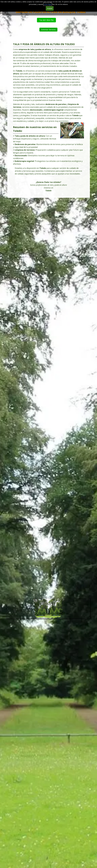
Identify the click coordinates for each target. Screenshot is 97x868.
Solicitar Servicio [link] (66, 30)
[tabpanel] (48, 117)
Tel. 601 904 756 (19, 20)
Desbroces (28, 6)
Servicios (42, 6)
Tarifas (55, 6)
